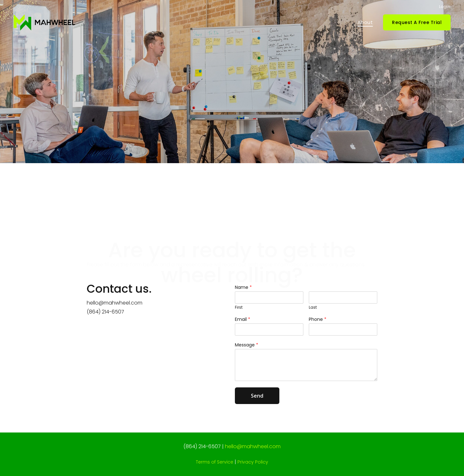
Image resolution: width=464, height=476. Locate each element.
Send (257, 400)
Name (243, 292)
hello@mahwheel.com (115, 307)
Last (313, 312)
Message (247, 349)
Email (243, 323)
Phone (318, 323)
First (239, 312)
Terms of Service (215, 462)
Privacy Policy (253, 462)
